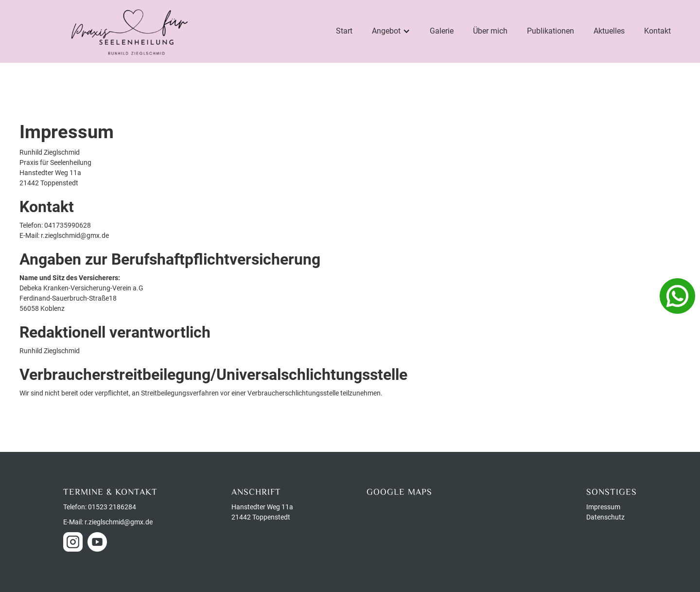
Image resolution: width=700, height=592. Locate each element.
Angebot (386, 31)
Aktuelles (609, 31)
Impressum (603, 507)
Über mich (490, 31)
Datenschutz (605, 517)
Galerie (442, 31)
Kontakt (657, 31)
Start (344, 31)
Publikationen (551, 31)
